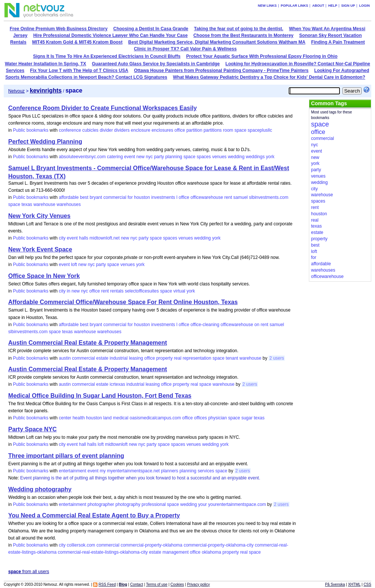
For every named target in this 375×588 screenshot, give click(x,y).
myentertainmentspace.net (133, 471)
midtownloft (116, 444)
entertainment (72, 471)
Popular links (295, 6)
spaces (204, 157)
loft (74, 265)
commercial (115, 197)
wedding (236, 157)
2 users (277, 358)
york (270, 157)
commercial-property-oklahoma (151, 545)
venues (219, 157)
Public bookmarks (31, 130)
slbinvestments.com (269, 197)
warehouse (44, 204)
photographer (101, 504)
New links (267, 6)
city (62, 238)
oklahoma (211, 552)
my (103, 471)
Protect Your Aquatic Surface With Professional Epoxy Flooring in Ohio (262, 56)
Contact (136, 584)
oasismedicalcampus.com (155, 418)
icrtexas (117, 384)
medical (120, 418)
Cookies (177, 584)
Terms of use (157, 584)
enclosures (162, 130)
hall (83, 444)
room (228, 130)
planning (173, 157)
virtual (179, 291)
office (180, 130)
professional (154, 504)
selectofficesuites (142, 291)
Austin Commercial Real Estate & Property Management (88, 343)
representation (197, 358)
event (129, 157)
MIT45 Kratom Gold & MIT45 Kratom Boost (77, 42)
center (65, 418)
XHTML (354, 584)
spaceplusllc (260, 130)
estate (103, 358)
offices (201, 418)
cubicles (90, 130)
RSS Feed (107, 584)
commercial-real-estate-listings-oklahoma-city (103, 552)
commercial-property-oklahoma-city (219, 545)
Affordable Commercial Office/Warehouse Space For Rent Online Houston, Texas (123, 302)
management (176, 552)
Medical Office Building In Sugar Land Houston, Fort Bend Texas (100, 396)
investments (163, 197)
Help (333, 6)
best (84, 197)
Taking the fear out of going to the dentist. (238, 29)
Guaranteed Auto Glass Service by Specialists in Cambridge (156, 64)
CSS (367, 584)
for (130, 197)
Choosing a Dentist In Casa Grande (151, 29)
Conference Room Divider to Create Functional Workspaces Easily (103, 108)
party (159, 157)
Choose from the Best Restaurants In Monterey (244, 35)
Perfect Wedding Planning (45, 142)
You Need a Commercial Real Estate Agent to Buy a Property (94, 515)
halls (84, 238)
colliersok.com (81, 545)
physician (217, 418)
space (241, 130)
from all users (29, 572)
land (107, 418)
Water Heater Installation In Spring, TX (46, 64)
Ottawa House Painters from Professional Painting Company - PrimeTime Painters (221, 71)
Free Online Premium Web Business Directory (59, 29)
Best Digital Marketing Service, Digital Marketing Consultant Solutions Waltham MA (217, 42)
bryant (96, 197)
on (257, 325)
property (164, 358)
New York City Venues (39, 216)
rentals (117, 291)
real (178, 358)
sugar (247, 418)
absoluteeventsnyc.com (82, 157)
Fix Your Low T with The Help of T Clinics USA (79, 71)
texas (27, 204)
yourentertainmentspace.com (237, 504)
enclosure (140, 130)
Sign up (348, 6)
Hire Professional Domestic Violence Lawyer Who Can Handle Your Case (110, 35)
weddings (255, 157)
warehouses (69, 204)
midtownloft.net (105, 238)
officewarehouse (207, 197)
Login (364, 6)
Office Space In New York (44, 276)
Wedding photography (40, 489)
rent (228, 197)
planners (170, 471)
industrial (119, 358)
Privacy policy (199, 584)
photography (128, 504)
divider (106, 130)
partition (194, 130)
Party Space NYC (32, 429)
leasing (136, 358)
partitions (213, 130)
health (79, 418)
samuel (241, 197)
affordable (69, 197)
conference (70, 130)
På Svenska (335, 584)
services (206, 471)
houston (142, 197)
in (69, 291)
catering (115, 157)
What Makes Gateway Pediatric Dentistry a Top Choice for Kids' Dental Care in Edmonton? (269, 77)
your (203, 504)
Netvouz (16, 91)
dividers (122, 130)
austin (65, 358)
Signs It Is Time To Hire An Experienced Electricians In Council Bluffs (107, 56)
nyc (149, 157)
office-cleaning (205, 325)
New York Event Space (40, 249)
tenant (232, 358)
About (318, 6)
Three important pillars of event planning (66, 456)
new (140, 157)
